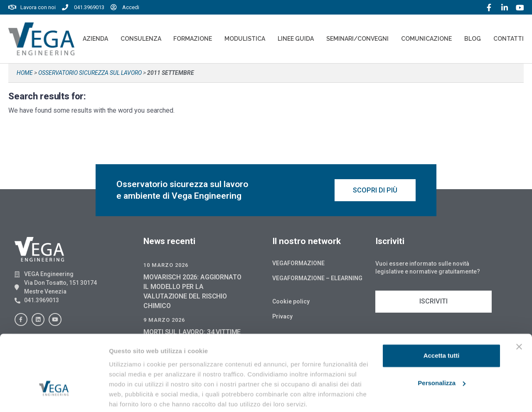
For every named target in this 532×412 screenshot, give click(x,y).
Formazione (193, 39)
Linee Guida (296, 39)
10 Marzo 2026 (166, 266)
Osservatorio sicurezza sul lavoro (90, 73)
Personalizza (442, 352)
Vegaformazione (298, 264)
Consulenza (141, 39)
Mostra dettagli (131, 396)
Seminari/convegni (357, 39)
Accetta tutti (442, 324)
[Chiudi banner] (519, 316)
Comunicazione (426, 39)
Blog (473, 39)
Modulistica (245, 39)
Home (25, 73)
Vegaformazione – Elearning (317, 279)
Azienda (95, 39)
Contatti (509, 39)
